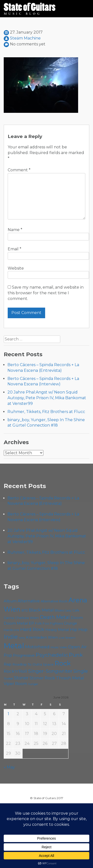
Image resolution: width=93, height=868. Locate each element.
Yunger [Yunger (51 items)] (33, 684)
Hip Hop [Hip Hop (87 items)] (79, 629)
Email (15, 249)
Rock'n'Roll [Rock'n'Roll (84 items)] (15, 671)
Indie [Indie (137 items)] (11, 637)
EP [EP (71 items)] (31, 623)
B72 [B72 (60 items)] (25, 610)
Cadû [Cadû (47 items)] (68, 611)
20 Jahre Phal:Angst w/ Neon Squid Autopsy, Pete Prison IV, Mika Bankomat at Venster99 (47, 398)
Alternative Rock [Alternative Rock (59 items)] (54, 601)
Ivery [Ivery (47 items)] (22, 638)
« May (9, 767)
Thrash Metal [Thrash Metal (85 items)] (70, 678)
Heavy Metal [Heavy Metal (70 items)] (57, 630)
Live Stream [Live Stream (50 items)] (67, 638)
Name (15, 230)
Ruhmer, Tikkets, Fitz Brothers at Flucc (46, 412)
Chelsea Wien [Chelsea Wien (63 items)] (27, 618)
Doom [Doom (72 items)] (77, 618)
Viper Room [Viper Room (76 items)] (15, 684)
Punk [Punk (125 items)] (76, 655)
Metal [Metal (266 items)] (14, 646)
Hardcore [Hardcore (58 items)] (12, 630)
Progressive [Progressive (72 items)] (24, 655)
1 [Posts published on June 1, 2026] (8, 714)
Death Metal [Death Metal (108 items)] (55, 617)
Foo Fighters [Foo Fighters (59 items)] (53, 623)
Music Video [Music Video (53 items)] (59, 647)
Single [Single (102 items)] (81, 671)
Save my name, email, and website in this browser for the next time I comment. (46, 293)
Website (16, 268)
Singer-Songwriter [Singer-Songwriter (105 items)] (50, 671)
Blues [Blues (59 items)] (59, 610)
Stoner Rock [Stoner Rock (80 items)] (42, 678)
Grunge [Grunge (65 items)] (71, 623)
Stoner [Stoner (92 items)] (21, 678)
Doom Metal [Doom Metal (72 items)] (16, 623)
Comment (19, 170)
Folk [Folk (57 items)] (38, 623)
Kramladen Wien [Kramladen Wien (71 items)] (42, 637)
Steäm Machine (25, 38)
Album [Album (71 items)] (10, 601)
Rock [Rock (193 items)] (63, 663)
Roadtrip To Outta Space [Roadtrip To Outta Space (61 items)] (33, 664)
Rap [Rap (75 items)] (8, 664)
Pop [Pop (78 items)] (8, 655)
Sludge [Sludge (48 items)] (8, 678)
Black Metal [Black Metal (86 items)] (41, 610)
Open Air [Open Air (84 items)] (77, 647)
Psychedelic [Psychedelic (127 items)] (52, 655)
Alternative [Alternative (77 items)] (29, 601)
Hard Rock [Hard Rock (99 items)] (32, 629)
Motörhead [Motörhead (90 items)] (37, 647)
